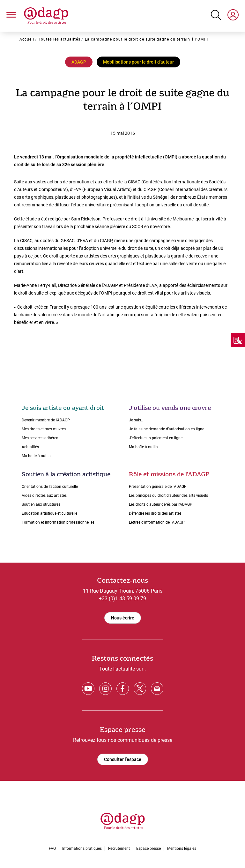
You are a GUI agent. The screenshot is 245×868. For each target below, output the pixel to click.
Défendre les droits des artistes (155, 513)
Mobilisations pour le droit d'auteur (138, 62)
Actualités (30, 447)
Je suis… (136, 420)
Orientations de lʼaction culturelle (50, 487)
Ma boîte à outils (143, 447)
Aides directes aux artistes (44, 495)
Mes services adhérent (41, 438)
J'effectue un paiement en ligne (156, 438)
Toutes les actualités (59, 39)
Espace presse (148, 849)
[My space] (233, 16)
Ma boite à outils (36, 456)
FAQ (52, 849)
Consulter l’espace (123, 759)
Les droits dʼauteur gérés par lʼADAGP (161, 504)
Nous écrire (123, 618)
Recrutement (119, 849)
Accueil (27, 39)
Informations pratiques (82, 849)
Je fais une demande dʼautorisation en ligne (167, 429)
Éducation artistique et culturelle (49, 513)
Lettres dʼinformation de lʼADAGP (157, 522)
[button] (11, 16)
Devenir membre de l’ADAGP (46, 420)
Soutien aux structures (41, 504)
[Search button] (216, 15)
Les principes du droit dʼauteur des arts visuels (168, 495)
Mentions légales (182, 849)
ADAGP (79, 62)
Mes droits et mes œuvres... (45, 429)
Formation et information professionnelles (58, 522)
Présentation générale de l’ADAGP (158, 487)
